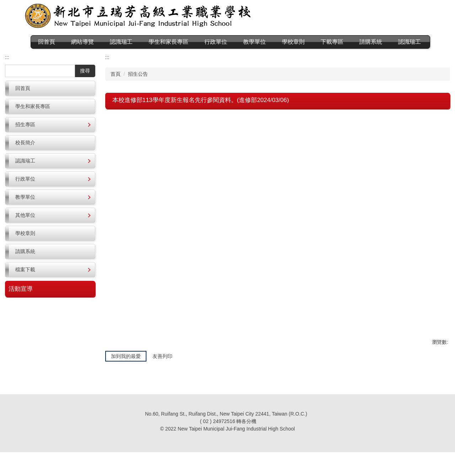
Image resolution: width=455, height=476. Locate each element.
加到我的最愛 (126, 381)
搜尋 (85, 84)
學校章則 (308, 42)
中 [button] (430, 130)
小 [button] (416, 130)
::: (35, 42)
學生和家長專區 (183, 42)
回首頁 (61, 42)
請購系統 (386, 42)
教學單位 (269, 42)
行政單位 (231, 42)
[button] (50, 137)
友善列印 (162, 381)
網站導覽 (97, 42)
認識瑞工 (44, 55)
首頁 (116, 87)
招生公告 (138, 87)
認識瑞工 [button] (136, 42)
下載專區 (347, 42)
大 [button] (444, 130)
